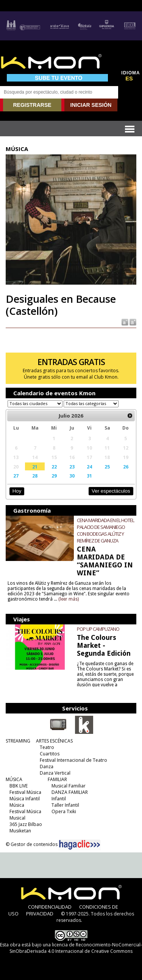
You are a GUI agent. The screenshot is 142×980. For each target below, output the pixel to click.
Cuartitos (50, 754)
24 (89, 467)
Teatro (47, 747)
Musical (17, 818)
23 (72, 467)
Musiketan (20, 831)
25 (107, 467)
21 (35, 467)
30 (72, 476)
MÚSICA (14, 779)
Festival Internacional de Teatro (73, 760)
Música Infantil (25, 799)
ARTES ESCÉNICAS (54, 741)
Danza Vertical (55, 773)
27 (16, 476)
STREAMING (18, 741)
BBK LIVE (19, 786)
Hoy (17, 491)
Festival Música (25, 792)
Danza (47, 767)
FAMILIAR (57, 779)
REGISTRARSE (32, 105)
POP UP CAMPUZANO (98, 629)
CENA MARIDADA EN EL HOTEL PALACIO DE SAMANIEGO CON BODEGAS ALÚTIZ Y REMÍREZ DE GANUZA (105, 530)
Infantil (59, 799)
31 (89, 476)
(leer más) (69, 599)
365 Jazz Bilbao (26, 824)
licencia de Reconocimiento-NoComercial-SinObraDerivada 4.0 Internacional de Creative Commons (76, 948)
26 (126, 467)
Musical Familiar (69, 786)
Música (17, 805)
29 (54, 476)
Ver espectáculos (111, 491)
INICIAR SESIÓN (91, 105)
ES (129, 79)
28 (35, 476)
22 (54, 467)
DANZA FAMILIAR (70, 792)
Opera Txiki (64, 811)
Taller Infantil (65, 805)
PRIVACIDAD (40, 914)
